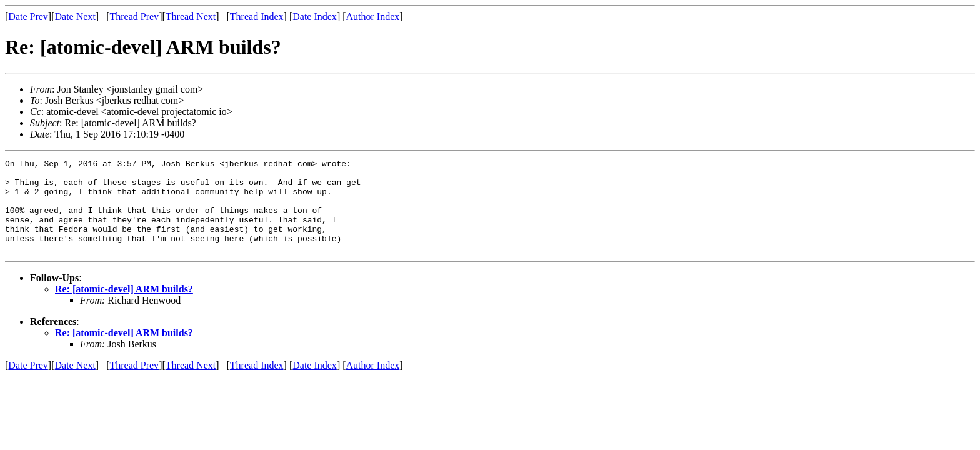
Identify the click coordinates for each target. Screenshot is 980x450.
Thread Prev (134, 17)
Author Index (373, 17)
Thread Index (257, 17)
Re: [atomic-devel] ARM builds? (124, 308)
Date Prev (28, 17)
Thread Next (191, 17)
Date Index (315, 17)
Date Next (75, 17)
